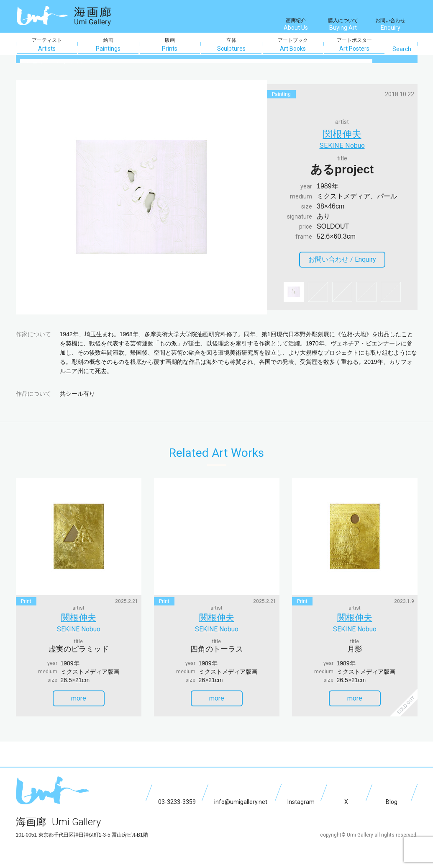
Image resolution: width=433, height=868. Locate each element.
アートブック (293, 45)
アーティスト (47, 45)
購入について (343, 25)
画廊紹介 (296, 25)
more (87, 694)
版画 (170, 45)
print (26, 601)
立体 (231, 45)
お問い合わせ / (346, 261)
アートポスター (354, 45)
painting (281, 94)
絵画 (108, 45)
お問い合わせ (390, 25)
